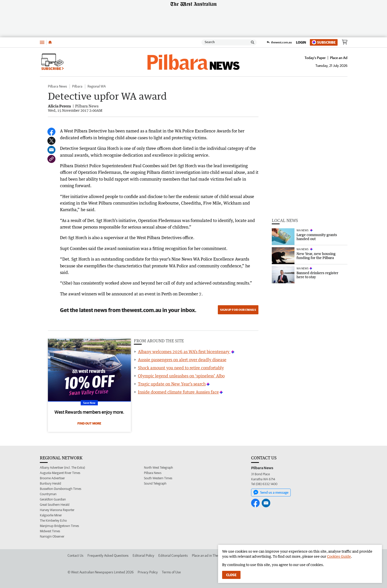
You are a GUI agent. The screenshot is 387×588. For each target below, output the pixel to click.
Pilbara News (57, 86)
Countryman (48, 494)
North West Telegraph (158, 468)
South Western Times (158, 478)
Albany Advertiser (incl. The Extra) (62, 468)
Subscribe (324, 42)
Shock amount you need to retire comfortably (181, 368)
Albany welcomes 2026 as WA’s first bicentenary (184, 352)
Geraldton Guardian (53, 499)
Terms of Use (171, 572)
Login (301, 42)
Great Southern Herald (55, 505)
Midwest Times (50, 531)
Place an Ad (339, 58)
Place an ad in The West (209, 555)
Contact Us (76, 555)
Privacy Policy (148, 572)
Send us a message (271, 492)
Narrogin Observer (52, 536)
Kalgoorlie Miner (51, 515)
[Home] (50, 42)
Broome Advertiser (52, 478)
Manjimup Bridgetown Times (59, 526)
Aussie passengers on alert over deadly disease (182, 360)
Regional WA (97, 86)
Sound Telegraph (155, 483)
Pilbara (77, 86)
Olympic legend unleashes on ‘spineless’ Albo (181, 376)
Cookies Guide (339, 556)
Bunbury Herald (50, 483)
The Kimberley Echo (53, 521)
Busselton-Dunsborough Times (61, 489)
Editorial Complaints (173, 555)
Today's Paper (315, 58)
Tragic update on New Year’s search (172, 384)
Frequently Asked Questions (108, 555)
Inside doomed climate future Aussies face (178, 392)
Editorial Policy (143, 555)
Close (231, 575)
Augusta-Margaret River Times (60, 473)
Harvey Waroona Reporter (57, 510)
